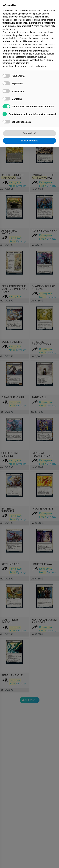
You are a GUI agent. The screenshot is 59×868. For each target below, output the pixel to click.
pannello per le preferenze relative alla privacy (25, 66)
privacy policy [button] (41, 14)
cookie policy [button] (9, 29)
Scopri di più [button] (29, 133)
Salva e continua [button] (29, 141)
